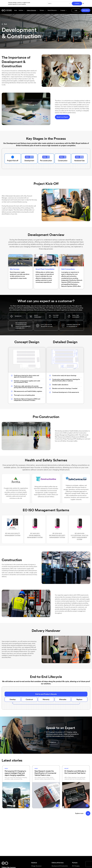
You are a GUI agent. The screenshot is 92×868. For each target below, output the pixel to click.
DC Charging (76, 866)
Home (16, 10)
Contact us (52, 742)
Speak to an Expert (62, 117)
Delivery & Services (32, 10)
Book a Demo (86, 10)
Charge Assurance (36, 866)
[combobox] (48, 3)
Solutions (22, 10)
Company (64, 10)
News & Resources (53, 10)
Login (76, 10)
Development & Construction (60, 866)
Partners (43, 10)
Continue (77, 3)
